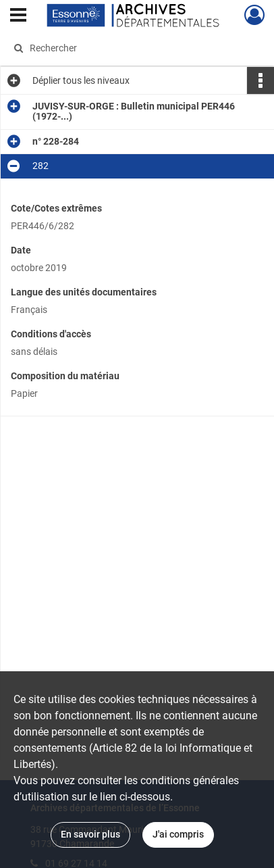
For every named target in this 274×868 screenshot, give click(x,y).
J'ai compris (178, 834)
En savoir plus (90, 834)
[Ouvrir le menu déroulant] (18, 16)
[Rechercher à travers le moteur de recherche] (134, 48)
